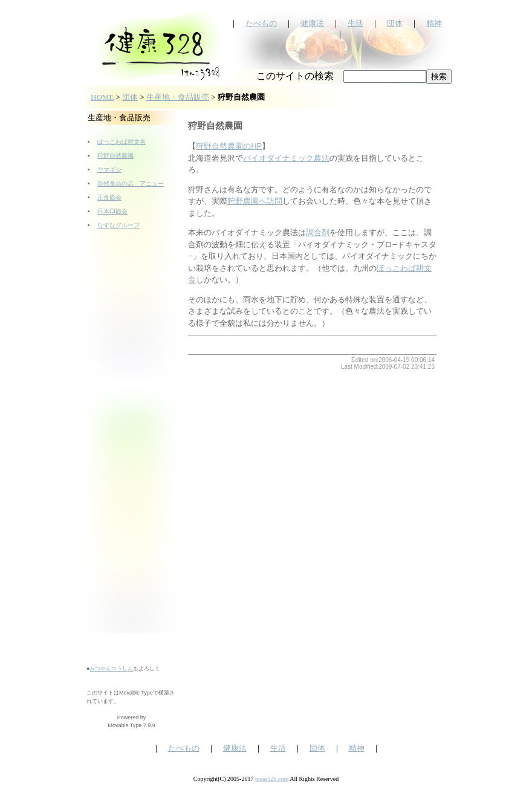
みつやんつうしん (111, 669)
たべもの (261, 23)
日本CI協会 (112, 211)
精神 (434, 23)
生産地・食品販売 (178, 97)
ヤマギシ (109, 170)
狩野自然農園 (115, 156)
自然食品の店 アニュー (131, 183)
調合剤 (318, 232)
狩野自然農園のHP (229, 146)
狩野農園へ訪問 (255, 201)
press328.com (272, 779)
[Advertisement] (132, 451)
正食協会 (109, 197)
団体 (395, 23)
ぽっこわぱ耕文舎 (122, 142)
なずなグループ (118, 225)
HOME (102, 97)
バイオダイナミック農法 (286, 158)
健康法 (312, 23)
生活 (355, 23)
